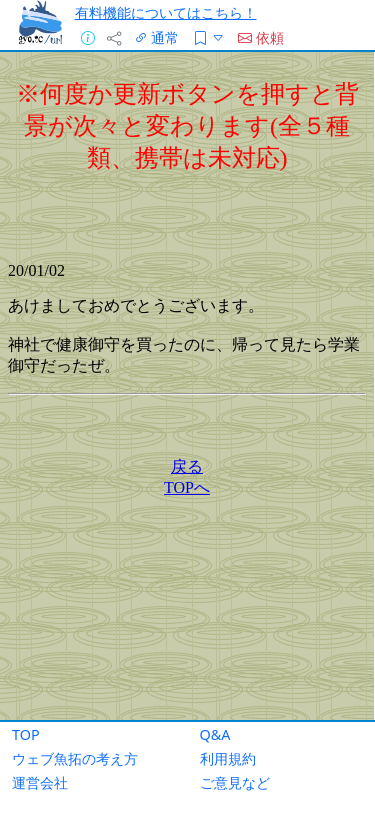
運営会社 (40, 782)
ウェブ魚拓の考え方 (75, 758)
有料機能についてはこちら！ (166, 12)
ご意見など (235, 782)
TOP (26, 734)
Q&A (215, 734)
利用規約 (228, 758)
